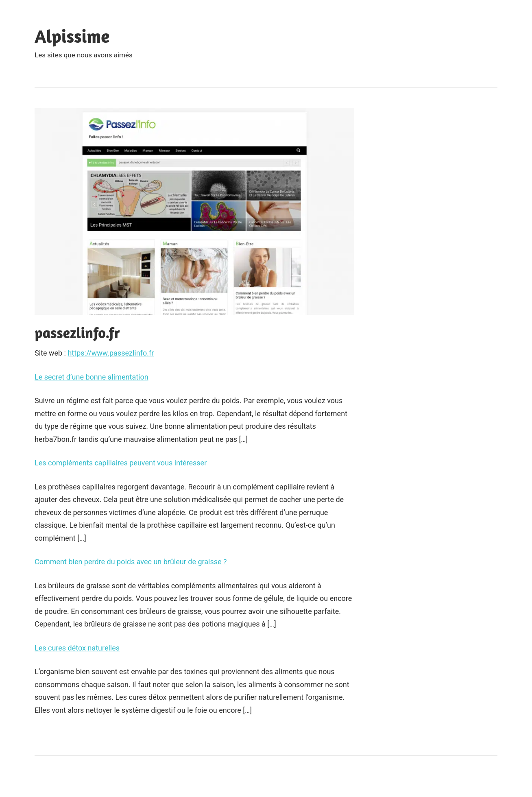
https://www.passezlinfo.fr (111, 353)
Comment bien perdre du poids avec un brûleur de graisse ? (131, 562)
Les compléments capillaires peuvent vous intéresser (121, 463)
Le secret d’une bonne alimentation (92, 377)
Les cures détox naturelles (77, 648)
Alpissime (72, 36)
